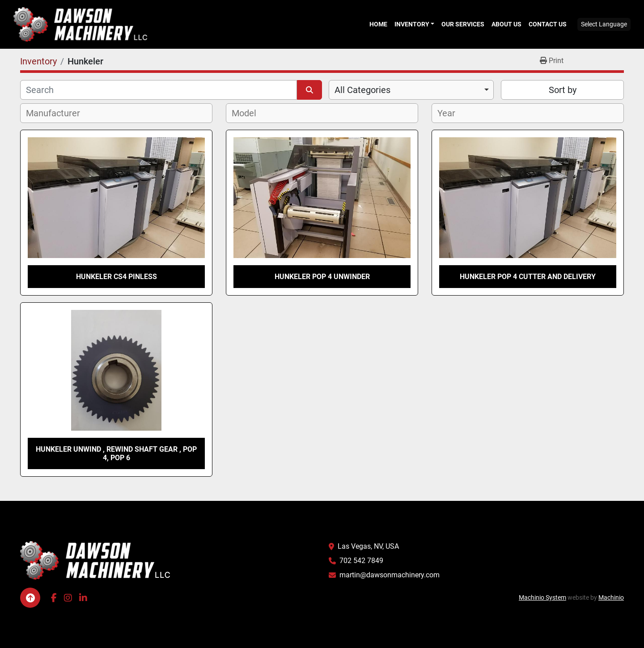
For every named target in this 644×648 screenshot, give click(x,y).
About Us (506, 24)
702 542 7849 (361, 561)
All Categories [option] (362, 90)
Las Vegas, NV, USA (368, 546)
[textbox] (58, 113)
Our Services (463, 24)
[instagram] (68, 598)
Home (378, 24)
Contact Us (548, 24)
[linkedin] (83, 598)
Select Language (604, 24)
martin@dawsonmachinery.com (390, 575)
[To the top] (30, 598)
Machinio (611, 597)
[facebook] (54, 598)
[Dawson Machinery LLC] (95, 560)
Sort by (563, 90)
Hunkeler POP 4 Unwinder (322, 277)
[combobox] (411, 90)
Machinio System (542, 597)
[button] (414, 24)
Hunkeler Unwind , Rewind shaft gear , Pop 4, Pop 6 (116, 453)
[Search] (159, 90)
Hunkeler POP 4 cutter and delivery (528, 277)
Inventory (412, 24)
